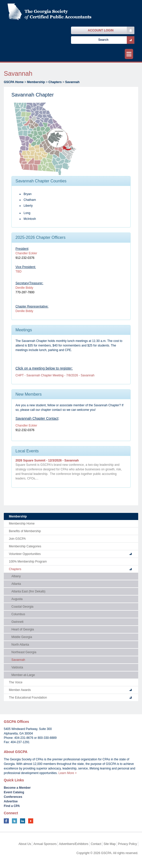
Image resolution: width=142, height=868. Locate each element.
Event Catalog (14, 792)
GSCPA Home (14, 82)
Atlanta (16, 584)
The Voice (16, 682)
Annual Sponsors (45, 844)
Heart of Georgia (23, 629)
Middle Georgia (22, 637)
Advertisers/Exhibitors (74, 844)
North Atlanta (20, 645)
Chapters (55, 82)
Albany (16, 576)
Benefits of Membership (25, 531)
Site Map (110, 844)
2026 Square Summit (47, 460)
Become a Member (17, 788)
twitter (14, 821)
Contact (96, 844)
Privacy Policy (127, 844)
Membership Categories (25, 546)
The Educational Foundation (28, 698)
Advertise (11, 801)
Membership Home (22, 524)
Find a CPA (12, 806)
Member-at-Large (23, 675)
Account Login (101, 30)
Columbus (18, 614)
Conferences (13, 797)
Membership (36, 82)
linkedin (23, 821)
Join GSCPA (17, 539)
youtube (31, 821)
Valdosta (17, 667)
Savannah (72, 82)
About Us (25, 844)
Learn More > (67, 773)
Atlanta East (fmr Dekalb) (28, 591)
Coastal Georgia (22, 607)
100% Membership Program (28, 562)
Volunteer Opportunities (25, 554)
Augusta (17, 599)
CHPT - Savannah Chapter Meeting (55, 375)
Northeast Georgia (24, 652)
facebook (6, 821)
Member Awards (20, 690)
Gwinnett (17, 622)
